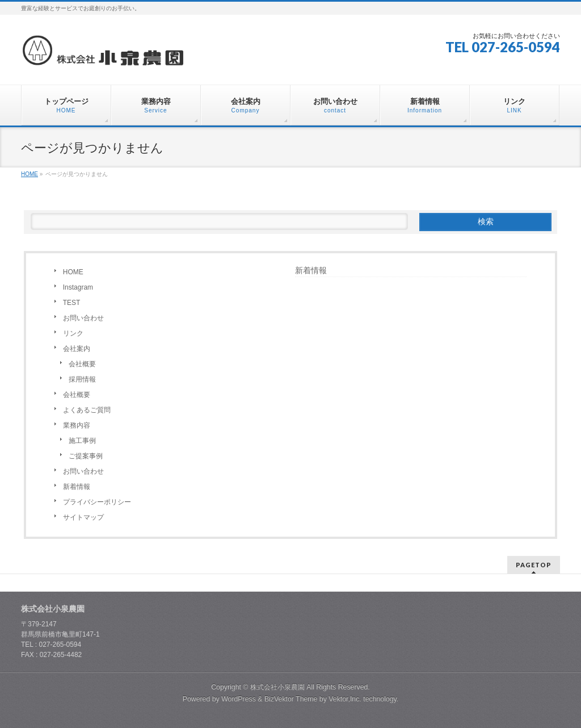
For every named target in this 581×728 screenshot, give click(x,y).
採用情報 (82, 379)
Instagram (78, 287)
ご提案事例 (86, 456)
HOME (73, 272)
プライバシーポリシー (97, 502)
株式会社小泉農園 (277, 687)
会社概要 (82, 364)
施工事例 (82, 441)
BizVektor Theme (291, 699)
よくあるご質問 (87, 410)
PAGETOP (534, 565)
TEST (72, 303)
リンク (73, 333)
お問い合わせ (83, 318)
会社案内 (77, 349)
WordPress (239, 699)
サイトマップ (83, 517)
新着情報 (77, 487)
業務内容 (77, 425)
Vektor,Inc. (345, 699)
